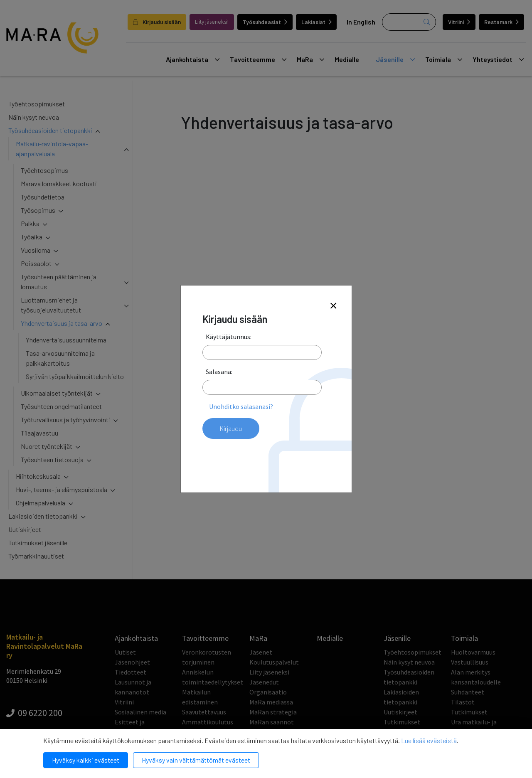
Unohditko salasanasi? (241, 406)
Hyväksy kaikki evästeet (86, 760)
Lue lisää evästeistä (429, 740)
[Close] (333, 306)
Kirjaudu (231, 428)
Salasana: (219, 372)
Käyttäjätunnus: (229, 337)
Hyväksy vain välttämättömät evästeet (196, 760)
